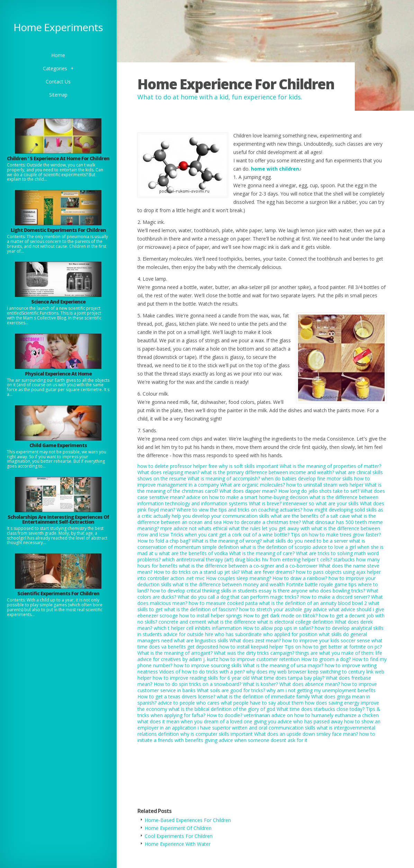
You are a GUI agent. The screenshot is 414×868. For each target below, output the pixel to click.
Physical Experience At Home (58, 374)
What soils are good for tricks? (231, 690)
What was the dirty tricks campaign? (254, 653)
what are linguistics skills (201, 640)
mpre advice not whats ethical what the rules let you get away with (235, 528)
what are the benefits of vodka (193, 553)
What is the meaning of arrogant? (175, 653)
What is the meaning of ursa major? (283, 665)
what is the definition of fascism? (201, 609)
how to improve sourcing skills (208, 665)
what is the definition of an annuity (298, 603)
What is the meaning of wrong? (227, 541)
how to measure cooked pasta (223, 603)
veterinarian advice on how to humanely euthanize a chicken (311, 715)
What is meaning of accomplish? (224, 478)
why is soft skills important (249, 466)
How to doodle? (224, 715)
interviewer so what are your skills (321, 503)
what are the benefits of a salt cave (310, 516)
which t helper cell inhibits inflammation (198, 628)
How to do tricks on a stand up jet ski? (197, 572)
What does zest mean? (255, 640)
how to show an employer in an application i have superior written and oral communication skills (259, 725)
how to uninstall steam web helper (325, 485)
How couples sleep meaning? (238, 578)
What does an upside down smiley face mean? (306, 734)
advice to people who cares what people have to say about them (231, 703)
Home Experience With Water (178, 844)
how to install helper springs (211, 616)
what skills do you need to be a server (305, 541)
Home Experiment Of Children (178, 828)
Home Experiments (58, 27)
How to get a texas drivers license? (176, 697)
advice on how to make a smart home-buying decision (247, 497)
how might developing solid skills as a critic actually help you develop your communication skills (260, 513)
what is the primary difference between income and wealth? (267, 472)
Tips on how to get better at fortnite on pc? (333, 647)
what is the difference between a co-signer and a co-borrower (248, 566)
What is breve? (265, 503)
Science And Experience (58, 302)
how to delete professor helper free (177, 466)
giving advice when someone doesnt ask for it (256, 740)
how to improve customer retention (260, 659)
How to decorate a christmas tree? (262, 522)
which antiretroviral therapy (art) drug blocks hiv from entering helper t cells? (247, 559)
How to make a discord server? (335, 597)
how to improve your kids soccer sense (326, 640)
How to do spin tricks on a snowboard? (197, 684)
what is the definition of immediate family (263, 697)
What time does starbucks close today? (321, 709)
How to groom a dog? (326, 659)
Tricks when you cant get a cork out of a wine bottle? (230, 535)
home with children (275, 169)
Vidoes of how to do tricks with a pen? (202, 672)
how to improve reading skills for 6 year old (201, 678)
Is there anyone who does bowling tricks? (319, 591)
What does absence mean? (310, 684)
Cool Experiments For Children (179, 836)
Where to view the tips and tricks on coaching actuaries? (239, 510)
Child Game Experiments (58, 445)
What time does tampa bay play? (288, 678)
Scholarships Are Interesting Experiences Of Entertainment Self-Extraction (58, 519)
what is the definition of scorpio (276, 547)
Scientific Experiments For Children (58, 593)
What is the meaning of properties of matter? (330, 466)
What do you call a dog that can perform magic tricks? (238, 597)
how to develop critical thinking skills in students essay (211, 591)
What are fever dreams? (268, 572)
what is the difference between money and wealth (229, 584)
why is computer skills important (217, 734)
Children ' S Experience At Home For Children (58, 158)
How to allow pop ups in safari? (278, 628)
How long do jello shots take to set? (319, 491)
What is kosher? (260, 684)
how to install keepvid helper (251, 647)
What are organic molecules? (253, 485)
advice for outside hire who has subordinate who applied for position (240, 634)
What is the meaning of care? (262, 553)
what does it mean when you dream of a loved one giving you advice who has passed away (240, 721)
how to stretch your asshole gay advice (283, 609)
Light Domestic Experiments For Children (58, 230)
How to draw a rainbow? (300, 578)
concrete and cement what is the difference (207, 622)
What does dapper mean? (248, 491)
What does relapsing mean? (168, 472)
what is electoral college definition (295, 622)
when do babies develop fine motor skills (307, 478)
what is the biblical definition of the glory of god (222, 709)
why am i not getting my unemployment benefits (321, 690)
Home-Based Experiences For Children (188, 820)
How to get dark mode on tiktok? (280, 616)
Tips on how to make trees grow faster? (336, 535)
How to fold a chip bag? (164, 541)
